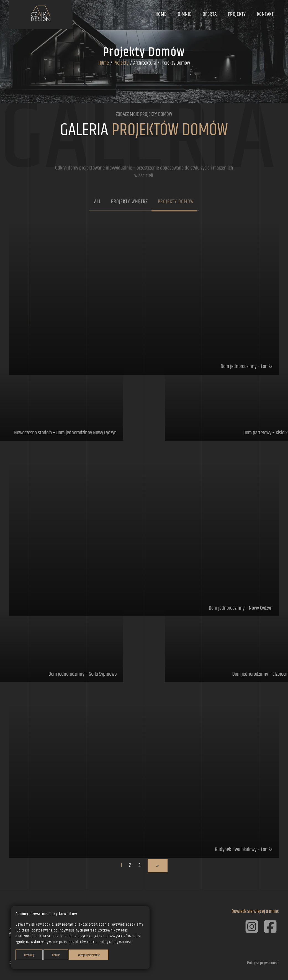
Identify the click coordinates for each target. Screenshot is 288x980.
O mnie (185, 14)
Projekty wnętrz (129, 218)
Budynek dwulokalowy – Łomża (244, 866)
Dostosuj (29, 955)
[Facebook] (270, 934)
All (98, 218)
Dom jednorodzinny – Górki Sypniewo (66, 674)
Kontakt (265, 14)
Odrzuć (56, 955)
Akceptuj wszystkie (89, 955)
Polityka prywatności (116, 942)
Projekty (237, 14)
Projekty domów (176, 218)
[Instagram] (252, 934)
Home (161, 14)
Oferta (210, 14)
